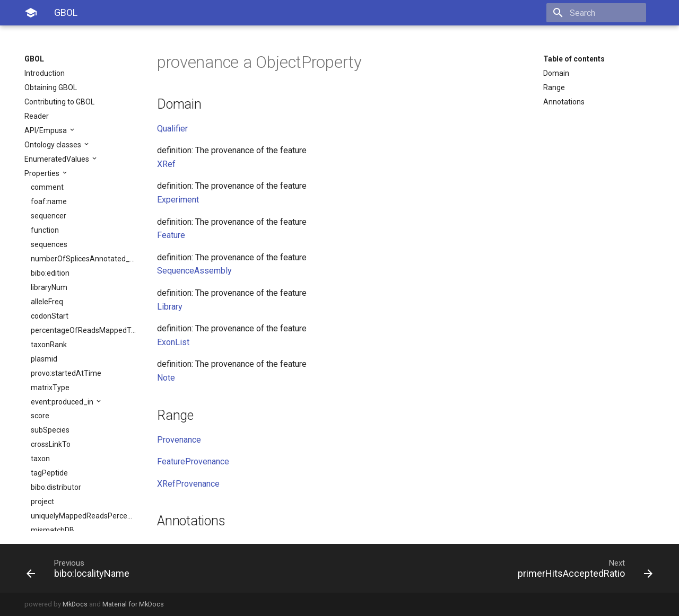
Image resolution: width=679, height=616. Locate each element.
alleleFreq (47, 302)
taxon (40, 459)
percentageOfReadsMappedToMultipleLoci (83, 330)
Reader (37, 116)
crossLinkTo (51, 444)
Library (170, 307)
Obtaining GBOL (51, 87)
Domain (556, 73)
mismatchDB (53, 530)
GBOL (34, 59)
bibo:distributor (56, 487)
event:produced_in (63, 402)
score (40, 416)
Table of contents (574, 59)
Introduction (45, 73)
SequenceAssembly (194, 271)
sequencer (49, 216)
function (45, 230)
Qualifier (172, 129)
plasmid (44, 359)
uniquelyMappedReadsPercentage (83, 516)
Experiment (178, 200)
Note (166, 378)
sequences (49, 244)
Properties (43, 173)
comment (47, 187)
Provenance (179, 440)
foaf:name (49, 201)
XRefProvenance (188, 484)
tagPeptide (49, 473)
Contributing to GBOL (59, 102)
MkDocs (75, 604)
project (42, 501)
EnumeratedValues (58, 159)
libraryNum (49, 287)
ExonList (173, 342)
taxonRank (49, 345)
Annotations (564, 102)
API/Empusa (46, 130)
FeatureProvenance (193, 461)
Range (554, 87)
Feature (171, 235)
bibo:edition (50, 273)
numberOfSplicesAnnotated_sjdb (83, 259)
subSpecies (50, 430)
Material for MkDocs (133, 604)
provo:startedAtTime (66, 373)
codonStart (50, 316)
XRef (166, 164)
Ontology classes (54, 145)
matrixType (50, 388)
